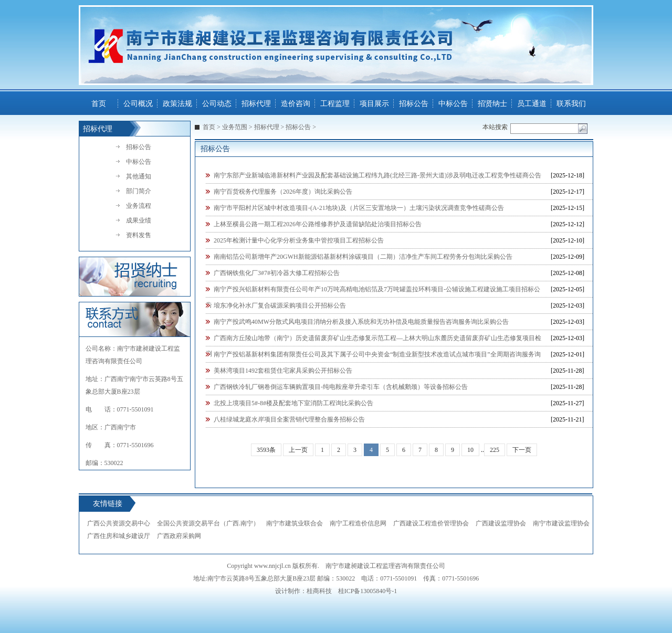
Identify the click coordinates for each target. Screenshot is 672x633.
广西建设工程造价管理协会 (431, 523)
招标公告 (414, 104)
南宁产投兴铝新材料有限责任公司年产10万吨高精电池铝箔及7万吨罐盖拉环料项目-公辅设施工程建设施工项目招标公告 (373, 291)
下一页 (522, 450)
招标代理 (256, 104)
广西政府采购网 (179, 536)
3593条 (266, 450)
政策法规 (177, 104)
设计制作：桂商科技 (303, 591)
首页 (99, 104)
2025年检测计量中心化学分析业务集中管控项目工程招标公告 (299, 240)
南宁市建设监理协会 (561, 523)
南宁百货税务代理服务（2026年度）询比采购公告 (283, 192)
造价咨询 (296, 104)
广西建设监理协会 (501, 523)
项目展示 (374, 104)
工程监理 (335, 104)
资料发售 (139, 235)
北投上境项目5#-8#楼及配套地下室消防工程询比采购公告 (293, 403)
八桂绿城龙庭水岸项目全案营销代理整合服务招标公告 (289, 419)
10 (470, 450)
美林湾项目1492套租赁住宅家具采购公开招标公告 (283, 371)
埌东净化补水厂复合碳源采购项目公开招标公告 (280, 305)
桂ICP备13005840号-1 (368, 591)
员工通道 (532, 104)
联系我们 (571, 104)
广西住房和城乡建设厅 (119, 536)
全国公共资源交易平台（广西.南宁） (208, 523)
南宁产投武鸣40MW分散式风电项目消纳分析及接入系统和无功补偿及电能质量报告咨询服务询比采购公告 (361, 322)
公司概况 (138, 104)
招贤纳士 (492, 104)
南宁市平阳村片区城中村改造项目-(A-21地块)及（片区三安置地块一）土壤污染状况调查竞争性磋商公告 (359, 208)
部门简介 (139, 191)
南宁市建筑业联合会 (295, 523)
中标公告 (453, 104)
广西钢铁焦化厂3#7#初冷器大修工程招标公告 (277, 273)
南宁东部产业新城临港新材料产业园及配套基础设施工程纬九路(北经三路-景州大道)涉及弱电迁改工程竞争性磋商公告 (377, 175)
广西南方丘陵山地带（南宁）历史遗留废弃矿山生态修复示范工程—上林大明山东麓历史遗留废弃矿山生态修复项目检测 (374, 340)
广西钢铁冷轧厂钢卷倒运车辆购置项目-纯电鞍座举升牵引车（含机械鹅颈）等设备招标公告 (341, 387)
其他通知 (139, 176)
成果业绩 (139, 220)
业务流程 (139, 206)
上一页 (298, 450)
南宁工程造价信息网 (358, 523)
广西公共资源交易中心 (119, 523)
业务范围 (235, 127)
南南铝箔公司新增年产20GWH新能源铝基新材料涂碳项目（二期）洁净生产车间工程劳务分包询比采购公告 (363, 257)
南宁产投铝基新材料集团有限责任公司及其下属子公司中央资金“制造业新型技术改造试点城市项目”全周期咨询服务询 (377, 354)
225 (495, 450)
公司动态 (217, 104)
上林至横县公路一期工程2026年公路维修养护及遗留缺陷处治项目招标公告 (318, 224)
